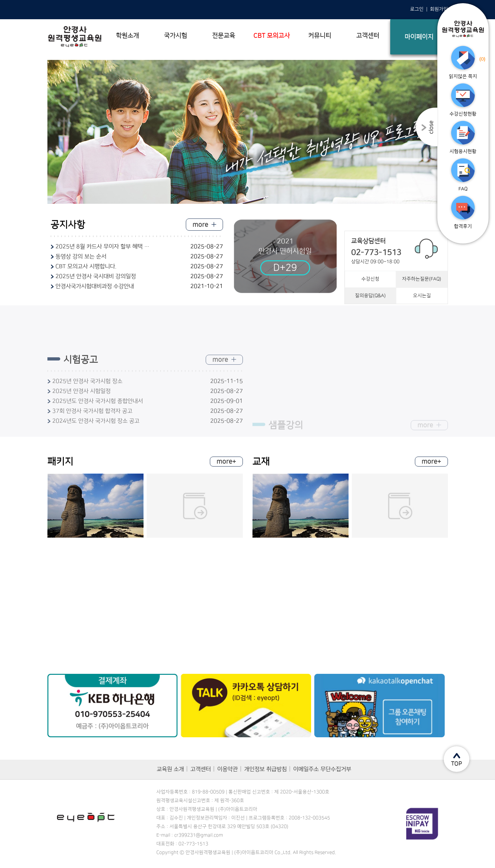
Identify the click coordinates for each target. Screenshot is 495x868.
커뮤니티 (320, 36)
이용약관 (227, 769)
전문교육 (224, 36)
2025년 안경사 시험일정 (81, 420)
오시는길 (422, 314)
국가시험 (176, 36)
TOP (457, 764)
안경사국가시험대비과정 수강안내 (95, 290)
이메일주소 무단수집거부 (322, 769)
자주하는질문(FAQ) (422, 297)
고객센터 (368, 36)
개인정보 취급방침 (265, 769)
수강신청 (370, 297)
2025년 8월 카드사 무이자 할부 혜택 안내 (103, 250)
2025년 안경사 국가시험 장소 (87, 410)
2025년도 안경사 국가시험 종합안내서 (98, 430)
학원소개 (128, 36)
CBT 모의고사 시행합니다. (86, 270)
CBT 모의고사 (272, 36)
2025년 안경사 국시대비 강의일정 (96, 280)
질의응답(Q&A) (370, 314)
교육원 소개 (170, 769)
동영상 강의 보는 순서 (81, 260)
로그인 (417, 9)
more (201, 228)
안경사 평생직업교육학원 (75, 37)
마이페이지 (419, 37)
